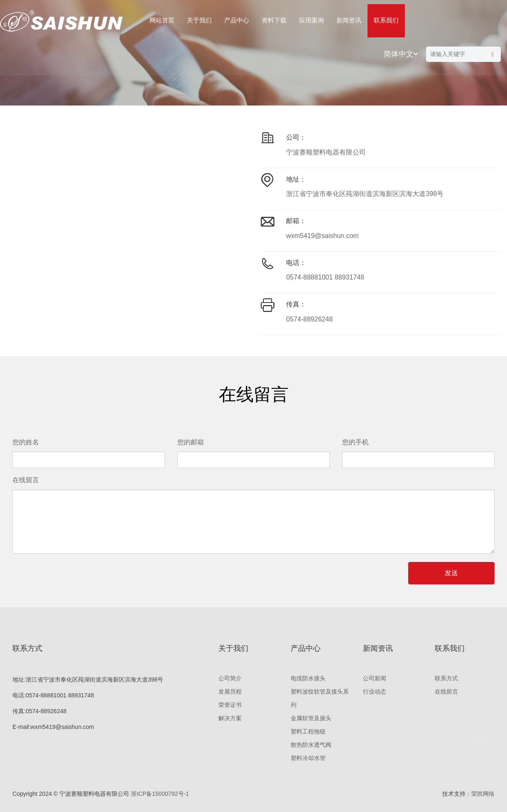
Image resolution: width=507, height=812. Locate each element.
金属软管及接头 (311, 718)
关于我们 (199, 20)
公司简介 (230, 678)
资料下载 (274, 20)
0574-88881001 (309, 277)
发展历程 (230, 692)
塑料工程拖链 (308, 731)
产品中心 (237, 20)
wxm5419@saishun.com (322, 236)
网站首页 (162, 20)
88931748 (349, 277)
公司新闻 (375, 678)
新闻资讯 (349, 20)
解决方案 (230, 718)
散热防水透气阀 (311, 745)
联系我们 (386, 20)
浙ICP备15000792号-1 (160, 794)
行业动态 (375, 692)
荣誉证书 (230, 705)
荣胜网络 (483, 794)
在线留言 (446, 692)
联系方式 (446, 678)
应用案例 (311, 20)
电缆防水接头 (308, 678)
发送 (451, 573)
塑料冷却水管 (308, 758)
